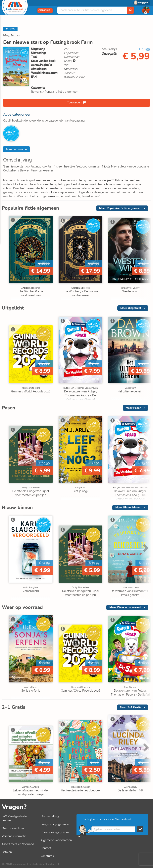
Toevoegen (74, 102)
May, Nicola (12, 35)
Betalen (7, 852)
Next (145, 248)
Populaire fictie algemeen (61, 92)
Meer (120, 208)
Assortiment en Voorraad (18, 844)
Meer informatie (16, 149)
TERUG (10, 29)
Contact (46, 848)
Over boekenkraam (14, 828)
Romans (36, 92)
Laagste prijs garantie (55, 824)
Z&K (67, 49)
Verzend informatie (14, 836)
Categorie (45, 10)
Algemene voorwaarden (56, 840)
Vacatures (47, 856)
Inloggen (143, 3)
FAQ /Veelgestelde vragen (14, 818)
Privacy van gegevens (55, 832)
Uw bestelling (50, 816)
